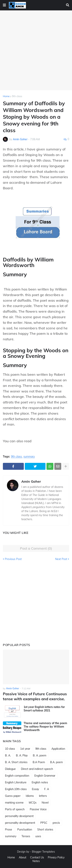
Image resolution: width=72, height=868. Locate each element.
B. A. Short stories (16, 762)
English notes (40, 782)
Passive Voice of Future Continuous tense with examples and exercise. (35, 696)
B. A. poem (40, 755)
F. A (47, 789)
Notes (36, 861)
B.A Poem (39, 762)
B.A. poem (56, 762)
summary (29, 457)
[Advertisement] (36, 50)
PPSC (44, 823)
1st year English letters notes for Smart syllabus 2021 (44, 709)
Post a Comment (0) (36, 548)
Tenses (26, 836)
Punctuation (25, 830)
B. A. (8, 755)
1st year (25, 749)
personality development (20, 823)
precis (56, 823)
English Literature (16, 782)
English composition (17, 776)
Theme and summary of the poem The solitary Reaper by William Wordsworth (45, 727)
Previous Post (13, 559)
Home (6, 96)
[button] (4, 5)
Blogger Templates (43, 852)
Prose (9, 830)
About (23, 857)
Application (58, 749)
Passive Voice (38, 809)
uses (38, 836)
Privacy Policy (56, 857)
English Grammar (45, 776)
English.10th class (16, 789)
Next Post (61, 559)
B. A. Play (22, 755)
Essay (35, 789)
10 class (10, 749)
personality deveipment (19, 816)
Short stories (45, 830)
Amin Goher (31, 482)
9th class (17, 96)
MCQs (33, 803)
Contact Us (37, 857)
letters (43, 796)
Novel (45, 803)
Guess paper (13, 796)
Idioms (30, 796)
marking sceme (14, 803)
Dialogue (10, 769)
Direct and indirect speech (37, 769)
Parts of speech (15, 809)
